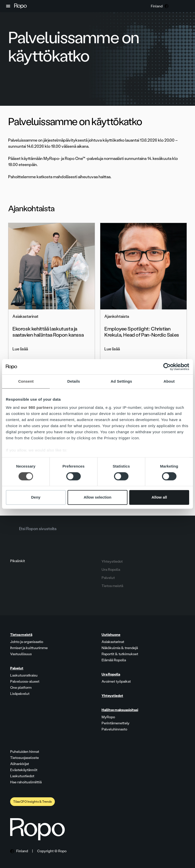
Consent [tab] (26, 381)
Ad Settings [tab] (121, 381)
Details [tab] (74, 381)
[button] (8, 6)
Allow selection (97, 497)
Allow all (159, 497)
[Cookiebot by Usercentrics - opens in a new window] (167, 367)
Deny (36, 497)
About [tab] (169, 381)
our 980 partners (37, 407)
